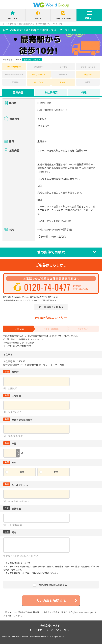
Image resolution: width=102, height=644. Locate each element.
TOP (3, 24)
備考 (10, 532)
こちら (38, 573)
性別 (10, 463)
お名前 (11, 372)
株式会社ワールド (50, 625)
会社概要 (38, 630)
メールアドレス (16, 485)
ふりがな (12, 396)
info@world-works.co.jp (81, 612)
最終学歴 (12, 508)
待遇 (84, 92)
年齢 (10, 444)
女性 (56, 472)
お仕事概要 (51, 92)
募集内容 (18, 92)
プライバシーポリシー (61, 630)
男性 (22, 472)
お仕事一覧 (12, 24)
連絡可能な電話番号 (18, 420)
